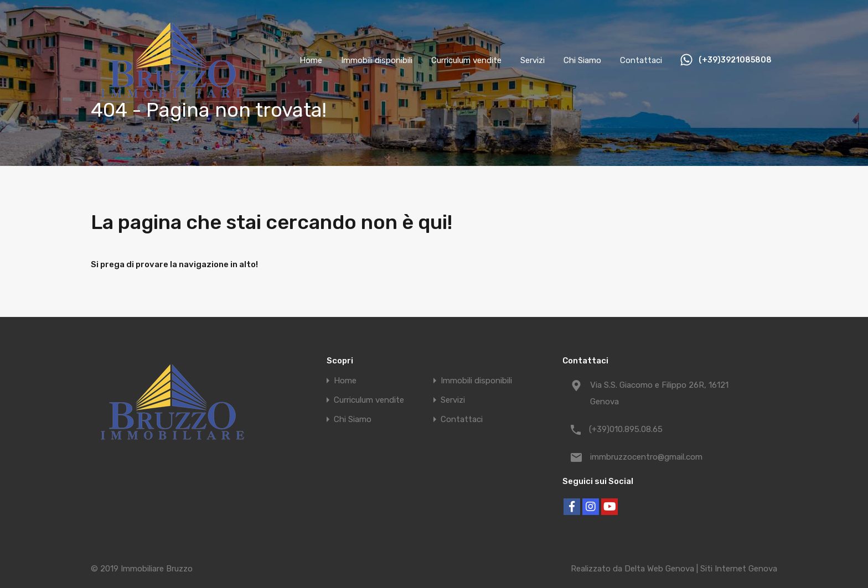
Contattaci (641, 60)
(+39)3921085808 (735, 60)
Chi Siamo (582, 60)
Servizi (533, 60)
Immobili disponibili (377, 60)
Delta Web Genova (659, 569)
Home (311, 60)
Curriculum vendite (466, 60)
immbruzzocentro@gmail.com (646, 457)
